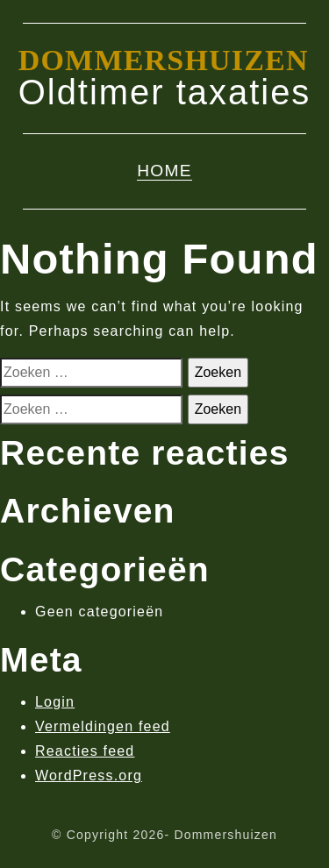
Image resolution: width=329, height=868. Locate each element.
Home (164, 171)
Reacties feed (85, 751)
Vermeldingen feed (103, 726)
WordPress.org (89, 776)
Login (55, 702)
